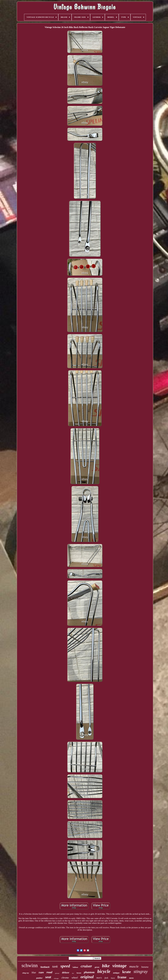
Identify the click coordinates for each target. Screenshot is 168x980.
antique (116, 973)
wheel (75, 978)
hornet (79, 973)
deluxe (66, 972)
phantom (89, 972)
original (87, 977)
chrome (65, 978)
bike (106, 966)
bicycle (104, 971)
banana (145, 967)
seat (48, 977)
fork (106, 978)
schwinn (30, 966)
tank (55, 966)
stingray (141, 971)
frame (122, 977)
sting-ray (26, 973)
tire (73, 973)
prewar (57, 973)
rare (41, 972)
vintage (120, 966)
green (97, 967)
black (113, 978)
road (49, 972)
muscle (134, 966)
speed (65, 966)
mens (132, 978)
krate (127, 972)
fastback (45, 967)
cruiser (86, 966)
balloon (75, 967)
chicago (56, 978)
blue (34, 973)
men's (99, 978)
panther (39, 978)
